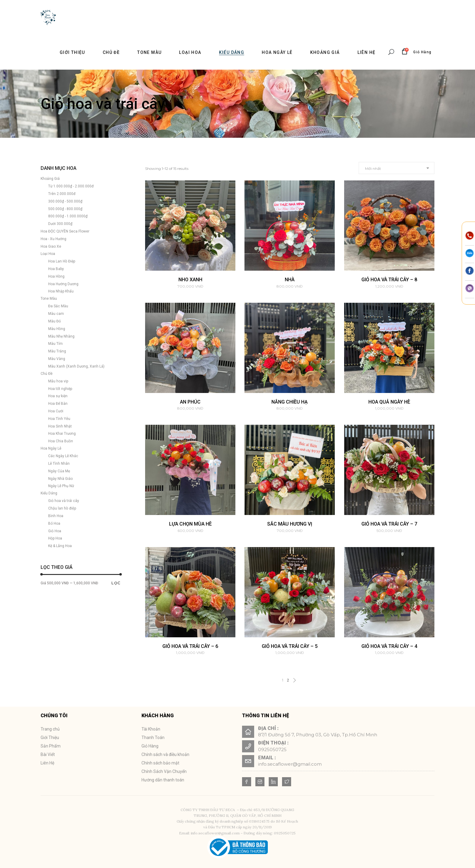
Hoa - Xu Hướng (53, 239)
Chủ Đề (47, 374)
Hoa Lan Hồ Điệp (62, 261)
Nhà (290, 280)
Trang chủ (50, 729)
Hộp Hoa (55, 538)
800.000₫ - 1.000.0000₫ (68, 216)
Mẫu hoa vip (58, 381)
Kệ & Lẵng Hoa (60, 546)
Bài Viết (48, 754)
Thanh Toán (153, 738)
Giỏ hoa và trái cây (64, 501)
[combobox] (397, 168)
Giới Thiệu (50, 738)
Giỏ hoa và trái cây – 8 (389, 280)
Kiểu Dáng (49, 493)
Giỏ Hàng (150, 746)
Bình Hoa (56, 516)
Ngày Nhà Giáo (60, 479)
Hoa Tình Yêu (59, 419)
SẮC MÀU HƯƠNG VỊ (290, 524)
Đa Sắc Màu (58, 306)
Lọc (116, 583)
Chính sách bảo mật (160, 763)
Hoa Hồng (56, 276)
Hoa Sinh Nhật (60, 426)
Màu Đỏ (55, 321)
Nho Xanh (190, 280)
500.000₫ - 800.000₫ (65, 209)
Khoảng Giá (50, 179)
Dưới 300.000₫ (60, 224)
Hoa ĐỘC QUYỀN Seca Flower (65, 231)
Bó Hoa (54, 523)
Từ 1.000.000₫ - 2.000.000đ (71, 186)
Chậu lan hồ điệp (62, 508)
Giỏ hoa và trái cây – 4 (389, 646)
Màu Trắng (57, 351)
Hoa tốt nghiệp (60, 389)
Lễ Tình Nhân (59, 464)
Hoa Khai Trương (62, 434)
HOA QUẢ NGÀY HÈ (389, 402)
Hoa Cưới (56, 411)
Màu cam (56, 314)
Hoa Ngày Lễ (51, 448)
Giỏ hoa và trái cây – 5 (290, 646)
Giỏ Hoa (55, 531)
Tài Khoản (151, 729)
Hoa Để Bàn (58, 404)
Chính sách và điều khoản (165, 754)
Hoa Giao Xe (51, 246)
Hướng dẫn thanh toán (163, 780)
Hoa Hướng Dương (63, 284)
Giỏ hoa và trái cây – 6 (190, 646)
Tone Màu (49, 299)
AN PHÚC (190, 402)
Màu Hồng (57, 329)
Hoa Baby (56, 269)
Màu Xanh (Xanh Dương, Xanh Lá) (76, 366)
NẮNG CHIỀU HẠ (290, 402)
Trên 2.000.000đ (62, 194)
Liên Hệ (47, 763)
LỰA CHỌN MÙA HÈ (190, 524)
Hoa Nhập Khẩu (61, 291)
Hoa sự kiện (58, 396)
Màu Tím (55, 344)
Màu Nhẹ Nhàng (61, 336)
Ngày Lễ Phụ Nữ (61, 486)
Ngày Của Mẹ (59, 471)
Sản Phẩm (51, 746)
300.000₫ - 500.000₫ (65, 201)
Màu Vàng (57, 359)
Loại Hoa (48, 254)
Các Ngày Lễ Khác (63, 456)
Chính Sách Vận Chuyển (164, 771)
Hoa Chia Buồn (61, 441)
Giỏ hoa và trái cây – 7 (389, 524)
